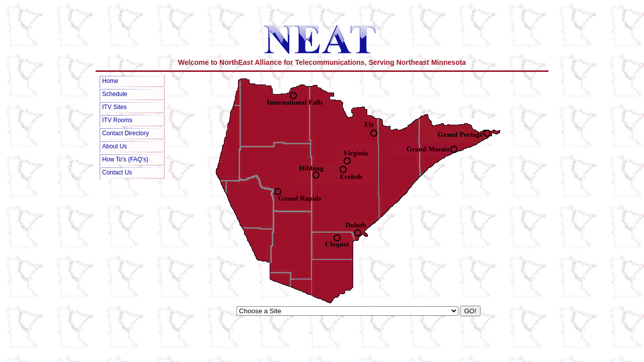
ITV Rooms (117, 120)
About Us (114, 146)
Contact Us (117, 172)
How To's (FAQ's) (125, 159)
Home (110, 81)
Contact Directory (126, 133)
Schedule (115, 94)
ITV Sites (114, 107)
